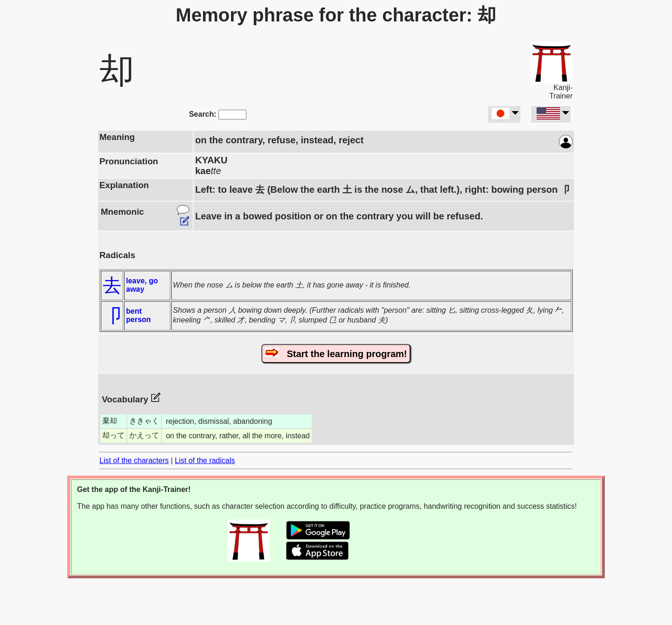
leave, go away (142, 285)
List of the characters (134, 460)
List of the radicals (205, 460)
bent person (138, 315)
